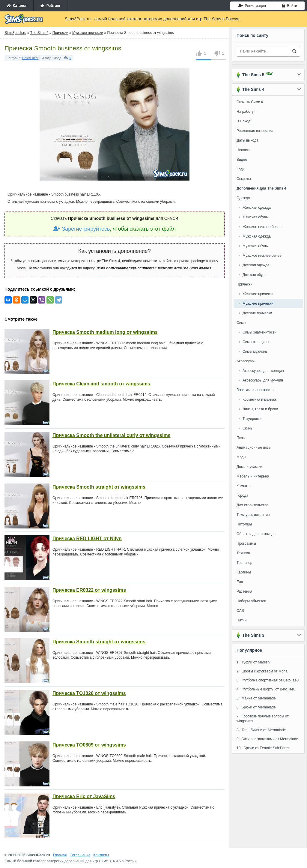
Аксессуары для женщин (263, 371)
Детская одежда (256, 265)
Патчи (242, 620)
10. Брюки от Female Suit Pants (263, 748)
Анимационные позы (254, 447)
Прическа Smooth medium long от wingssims (105, 332)
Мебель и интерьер (253, 476)
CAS (240, 611)
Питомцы (244, 524)
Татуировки (252, 419)
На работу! (246, 112)
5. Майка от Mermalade (256, 698)
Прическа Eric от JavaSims (84, 796)
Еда (240, 582)
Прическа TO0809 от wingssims (89, 745)
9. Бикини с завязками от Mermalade (267, 739)
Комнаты (244, 486)
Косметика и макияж (259, 400)
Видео (242, 160)
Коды (241, 169)
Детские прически (257, 313)
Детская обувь (255, 275)
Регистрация (252, 6)
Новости (243, 150)
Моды (241, 457)
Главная (60, 855)
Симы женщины (256, 342)
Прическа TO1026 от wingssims (89, 693)
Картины (244, 572)
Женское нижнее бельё (262, 227)
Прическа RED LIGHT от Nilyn (87, 539)
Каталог (17, 6)
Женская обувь (255, 217)
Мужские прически (258, 304)
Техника (243, 553)
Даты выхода (247, 140)
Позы (241, 438)
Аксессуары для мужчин (263, 380)
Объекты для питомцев (256, 534)
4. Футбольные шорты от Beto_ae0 (266, 689)
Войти (289, 6)
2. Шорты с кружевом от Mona (262, 671)
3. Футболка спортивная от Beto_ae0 (268, 680)
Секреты (244, 179)
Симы (241, 323)
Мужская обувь (255, 246)
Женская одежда (257, 208)
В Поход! (244, 121)
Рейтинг (50, 6)
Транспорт (245, 563)
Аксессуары (246, 361)
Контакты (101, 855)
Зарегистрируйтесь (82, 229)
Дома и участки (249, 467)
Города (242, 495)
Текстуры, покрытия (253, 515)
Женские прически (258, 294)
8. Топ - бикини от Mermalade (261, 730)
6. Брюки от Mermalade (256, 707)
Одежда (243, 198)
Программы (246, 543)
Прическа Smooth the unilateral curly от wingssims (112, 435)
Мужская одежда (257, 236)
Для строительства (252, 505)
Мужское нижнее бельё (262, 256)
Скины (248, 428)
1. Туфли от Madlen (253, 662)
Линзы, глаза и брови (260, 409)
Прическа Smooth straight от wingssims (99, 487)
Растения (244, 591)
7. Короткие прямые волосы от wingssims (263, 719)
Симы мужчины (255, 352)
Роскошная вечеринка (255, 131)
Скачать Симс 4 (250, 102)
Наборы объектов (251, 601)
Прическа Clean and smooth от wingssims (101, 384)
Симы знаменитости (259, 332)
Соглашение (80, 855)
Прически (244, 284)
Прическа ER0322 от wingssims (89, 590)
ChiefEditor (30, 58)
